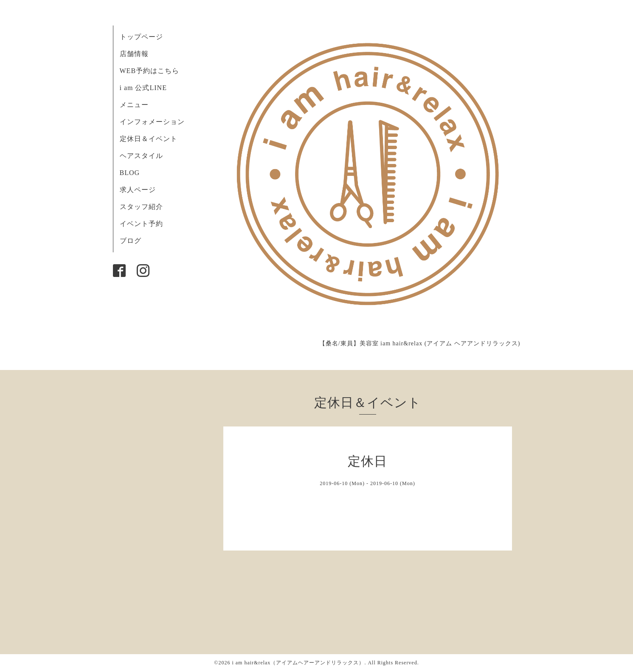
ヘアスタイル (141, 156)
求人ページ (138, 190)
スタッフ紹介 (141, 207)
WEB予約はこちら (150, 71)
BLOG (130, 173)
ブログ (131, 241)
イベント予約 (141, 224)
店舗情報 (134, 54)
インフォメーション (152, 122)
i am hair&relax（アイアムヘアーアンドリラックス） (298, 663)
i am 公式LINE (143, 88)
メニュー (134, 105)
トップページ (141, 37)
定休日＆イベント (149, 139)
